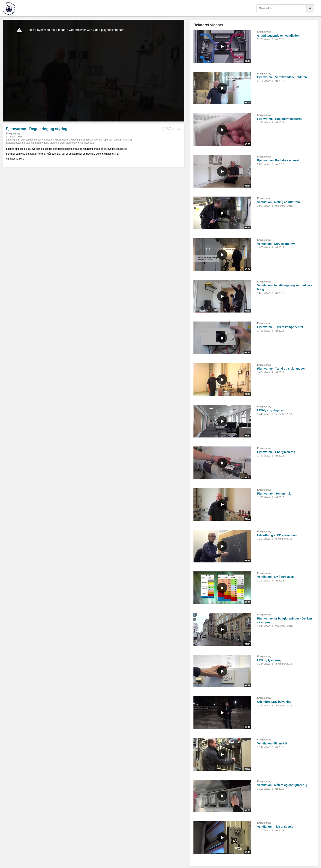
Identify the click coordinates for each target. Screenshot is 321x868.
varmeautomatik (40, 143)
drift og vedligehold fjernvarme (33, 140)
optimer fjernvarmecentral (118, 140)
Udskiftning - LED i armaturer (277, 535)
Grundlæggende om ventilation (278, 36)
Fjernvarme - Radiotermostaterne (280, 119)
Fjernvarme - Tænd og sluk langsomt (282, 369)
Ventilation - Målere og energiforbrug (282, 785)
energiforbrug (58, 140)
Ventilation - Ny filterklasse (275, 577)
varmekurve (72, 143)
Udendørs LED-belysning (274, 702)
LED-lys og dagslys (270, 410)
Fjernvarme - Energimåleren (276, 452)
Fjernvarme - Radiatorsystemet (278, 160)
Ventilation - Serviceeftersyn (276, 244)
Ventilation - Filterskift (272, 743)
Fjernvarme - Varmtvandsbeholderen (282, 77)
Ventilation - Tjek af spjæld (275, 827)
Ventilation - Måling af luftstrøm (278, 202)
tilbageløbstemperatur (18, 143)
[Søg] (310, 8)
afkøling (10, 140)
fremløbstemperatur (92, 140)
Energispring (13, 133)
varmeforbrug (57, 143)
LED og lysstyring (269, 660)
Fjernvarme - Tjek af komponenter (280, 327)
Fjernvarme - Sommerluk (274, 494)
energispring (73, 140)
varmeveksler (88, 143)
